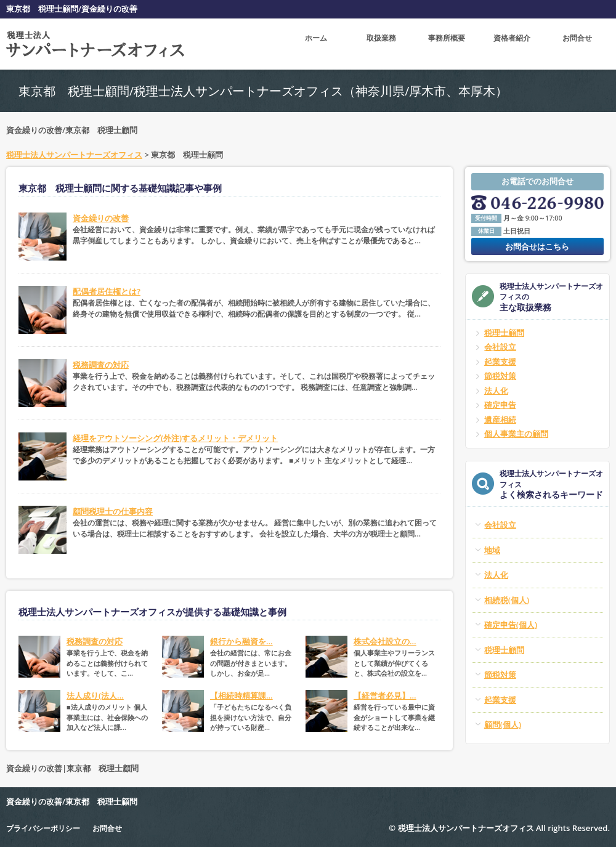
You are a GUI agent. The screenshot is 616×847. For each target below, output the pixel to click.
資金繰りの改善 (101, 218)
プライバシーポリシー (46, 828)
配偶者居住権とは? (107, 291)
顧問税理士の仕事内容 (113, 511)
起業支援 (500, 362)
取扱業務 (381, 44)
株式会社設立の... (385, 641)
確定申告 (500, 405)
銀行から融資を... (241, 641)
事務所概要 (447, 44)
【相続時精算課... (241, 695)
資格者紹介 (512, 44)
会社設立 (500, 347)
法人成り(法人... (95, 695)
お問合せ (577, 44)
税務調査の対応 (101, 365)
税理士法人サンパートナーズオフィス (74, 155)
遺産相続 (500, 419)
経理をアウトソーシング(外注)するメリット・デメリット (175, 438)
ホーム (316, 44)
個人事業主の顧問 (516, 434)
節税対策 (500, 376)
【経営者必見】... (385, 695)
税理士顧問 (504, 333)
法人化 (496, 391)
